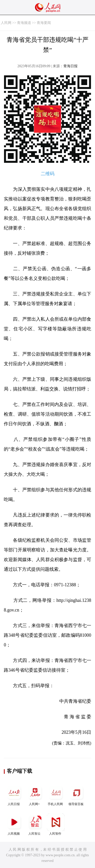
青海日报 (70, 66)
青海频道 (24, 23)
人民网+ (35, 795)
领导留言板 (77, 795)
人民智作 (56, 824)
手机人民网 (56, 795)
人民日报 (14, 795)
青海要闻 (44, 23)
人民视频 (14, 824)
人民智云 (35, 824)
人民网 (6, 23)
